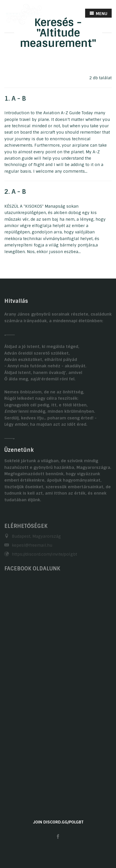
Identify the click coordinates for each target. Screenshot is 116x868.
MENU (98, 13)
